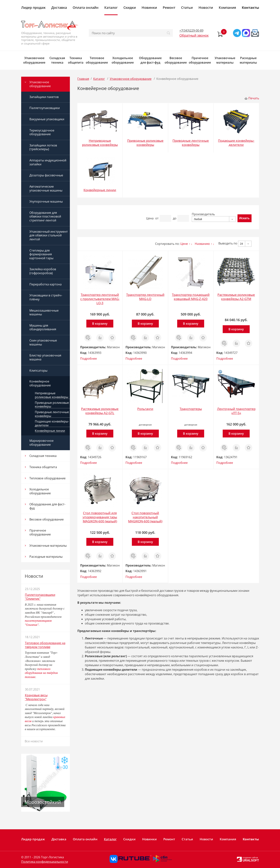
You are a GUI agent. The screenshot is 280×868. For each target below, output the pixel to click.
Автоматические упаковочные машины (46, 188)
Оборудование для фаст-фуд (150, 60)
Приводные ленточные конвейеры (52, 414)
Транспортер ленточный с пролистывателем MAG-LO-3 (100, 299)
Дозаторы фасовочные (46, 175)
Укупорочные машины (46, 201)
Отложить (112, 336)
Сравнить (100, 336)
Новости (206, 7)
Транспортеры (191, 409)
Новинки (149, 7)
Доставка (59, 7)
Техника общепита (76, 60)
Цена (150, 218)
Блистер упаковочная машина (45, 357)
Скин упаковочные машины (43, 342)
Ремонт (169, 7)
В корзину (100, 324)
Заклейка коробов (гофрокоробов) (43, 271)
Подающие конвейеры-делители (52, 423)
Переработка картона (46, 284)
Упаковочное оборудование (34, 60)
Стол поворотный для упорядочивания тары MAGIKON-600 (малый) (100, 517)
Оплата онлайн (86, 7)
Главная (83, 79)
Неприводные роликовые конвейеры (52, 395)
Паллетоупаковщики (45, 108)
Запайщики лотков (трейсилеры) (43, 147)
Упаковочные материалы (225, 60)
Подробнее (88, 359)
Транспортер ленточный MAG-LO (145, 297)
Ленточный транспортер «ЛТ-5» (236, 411)
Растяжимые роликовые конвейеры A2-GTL (100, 411)
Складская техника (57, 60)
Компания (227, 7)
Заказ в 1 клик (88, 338)
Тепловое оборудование (97, 60)
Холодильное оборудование (123, 60)
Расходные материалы (248, 60)
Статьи (187, 7)
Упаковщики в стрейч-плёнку (46, 297)
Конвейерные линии (50, 431)
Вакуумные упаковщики (47, 119)
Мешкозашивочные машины (44, 312)
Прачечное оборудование (200, 60)
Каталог (111, 7)
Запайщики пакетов (44, 97)
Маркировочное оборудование (41, 443)
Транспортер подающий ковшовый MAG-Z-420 (191, 297)
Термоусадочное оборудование (42, 132)
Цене (184, 244)
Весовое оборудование (176, 60)
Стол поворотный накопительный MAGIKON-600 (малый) (145, 517)
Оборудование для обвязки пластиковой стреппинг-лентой (45, 216)
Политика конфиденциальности (45, 862)
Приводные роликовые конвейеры (52, 405)
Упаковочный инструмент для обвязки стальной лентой (49, 235)
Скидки (130, 7)
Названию (202, 244)
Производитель (203, 214)
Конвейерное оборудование (40, 383)
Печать (254, 98)
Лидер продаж (33, 7)
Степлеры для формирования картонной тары (41, 254)
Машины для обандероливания (43, 327)
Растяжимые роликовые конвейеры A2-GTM (236, 297)
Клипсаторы (38, 371)
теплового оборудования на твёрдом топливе (41, 673)
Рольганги (145, 409)
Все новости (34, 741)
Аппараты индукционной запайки (48, 162)
